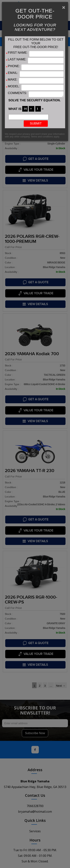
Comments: (17, 93)
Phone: (14, 66)
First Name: (18, 53)
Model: (14, 86)
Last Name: (17, 59)
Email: (13, 73)
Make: (13, 80)
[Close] (64, 7)
